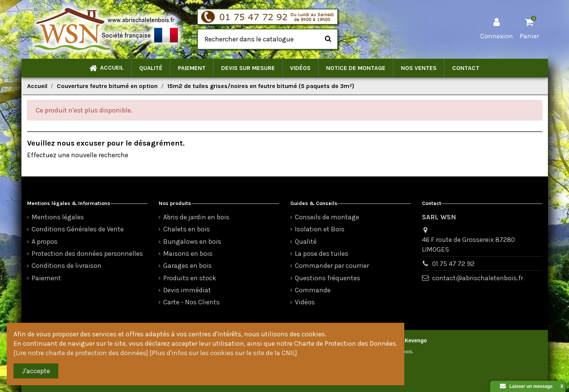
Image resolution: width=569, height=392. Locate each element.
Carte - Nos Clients (191, 302)
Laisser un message (526, 386)
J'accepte (36, 371)
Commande (313, 290)
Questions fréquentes (328, 278)
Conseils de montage (327, 217)
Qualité (306, 242)
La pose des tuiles (322, 254)
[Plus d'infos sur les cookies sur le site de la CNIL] (223, 353)
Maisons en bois (188, 254)
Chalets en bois (187, 229)
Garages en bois (187, 266)
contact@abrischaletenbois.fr (478, 278)
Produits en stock (190, 278)
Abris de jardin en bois (196, 217)
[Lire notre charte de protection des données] (81, 353)
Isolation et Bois (320, 229)
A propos (45, 242)
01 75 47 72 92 (453, 264)
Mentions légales (58, 217)
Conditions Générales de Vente (78, 229)
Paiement (46, 278)
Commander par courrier (332, 266)
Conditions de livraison (67, 266)
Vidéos (305, 302)
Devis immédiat (187, 290)
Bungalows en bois (192, 242)
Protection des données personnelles (87, 254)
